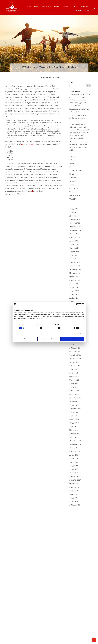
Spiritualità (74, 188)
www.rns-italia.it (27, 144)
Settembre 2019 (75, 487)
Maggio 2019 (74, 498)
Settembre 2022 (75, 366)
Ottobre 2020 (74, 448)
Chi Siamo (66, 7)
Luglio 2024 (74, 287)
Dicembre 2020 (75, 441)
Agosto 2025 (74, 241)
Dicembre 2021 (75, 398)
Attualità (73, 160)
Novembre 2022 (75, 359)
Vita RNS (73, 199)
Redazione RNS (47, 77)
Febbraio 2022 (75, 391)
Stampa (76, 7)
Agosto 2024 (74, 284)
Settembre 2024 (75, 280)
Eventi (36, 7)
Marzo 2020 (74, 473)
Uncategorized (75, 195)
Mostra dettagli (77, 334)
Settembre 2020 (75, 451)
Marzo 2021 (74, 430)
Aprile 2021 (74, 426)
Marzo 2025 (74, 259)
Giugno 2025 (74, 248)
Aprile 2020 (74, 469)
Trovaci (88, 10)
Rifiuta (25, 339)
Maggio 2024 (74, 294)
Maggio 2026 (74, 209)
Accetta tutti (73, 339)
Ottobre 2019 (74, 483)
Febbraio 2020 (75, 476)
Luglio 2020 (74, 459)
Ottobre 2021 (74, 405)
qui (32, 191)
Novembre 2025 (75, 230)
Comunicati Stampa (77, 167)
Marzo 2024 (74, 302)
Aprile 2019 (74, 501)
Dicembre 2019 (75, 480)
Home (29, 7)
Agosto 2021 (74, 412)
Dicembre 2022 (75, 355)
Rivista (72, 185)
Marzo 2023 (74, 344)
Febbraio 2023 (75, 348)
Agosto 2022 (74, 369)
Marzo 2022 (74, 387)
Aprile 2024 (74, 298)
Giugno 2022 (74, 376)
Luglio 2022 (74, 373)
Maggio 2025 (74, 252)
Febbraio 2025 (75, 262)
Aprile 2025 (74, 255)
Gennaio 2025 (75, 266)
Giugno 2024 (74, 291)
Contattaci (79, 10)
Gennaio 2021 (75, 437)
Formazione (46, 7)
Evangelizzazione (76, 170)
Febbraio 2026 (75, 219)
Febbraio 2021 (75, 434)
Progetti (56, 7)
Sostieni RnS (85, 7)
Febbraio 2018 (75, 505)
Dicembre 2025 (75, 227)
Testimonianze (75, 192)
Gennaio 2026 (75, 223)
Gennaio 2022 (75, 394)
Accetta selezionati (49, 339)
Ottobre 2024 (74, 277)
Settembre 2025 (75, 237)
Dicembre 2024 (75, 269)
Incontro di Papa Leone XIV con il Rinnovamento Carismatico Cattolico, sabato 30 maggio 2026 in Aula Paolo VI (80, 100)
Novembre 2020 (75, 444)
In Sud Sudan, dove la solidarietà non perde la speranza (78, 118)
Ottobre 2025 (74, 234)
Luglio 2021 (74, 416)
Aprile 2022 (74, 384)
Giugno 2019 (74, 494)
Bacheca (73, 163)
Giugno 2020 (74, 462)
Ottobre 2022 (74, 362)
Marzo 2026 (74, 216)
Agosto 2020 (74, 455)
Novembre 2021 (75, 401)
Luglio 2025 (74, 244)
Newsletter (74, 181)
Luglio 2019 (74, 491)
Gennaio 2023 (75, 351)
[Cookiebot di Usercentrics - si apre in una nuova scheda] (77, 304)
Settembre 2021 (75, 409)
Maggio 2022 (74, 380)
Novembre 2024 (75, 273)
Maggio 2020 (74, 466)
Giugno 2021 (74, 419)
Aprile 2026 (74, 212)
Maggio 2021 (74, 423)
